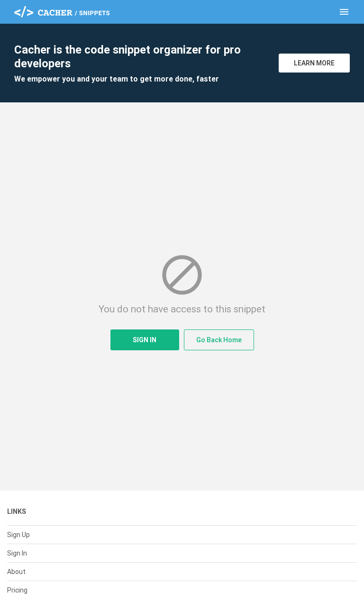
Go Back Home (219, 340)
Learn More (314, 63)
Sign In (145, 340)
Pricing (17, 590)
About (16, 572)
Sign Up (18, 535)
